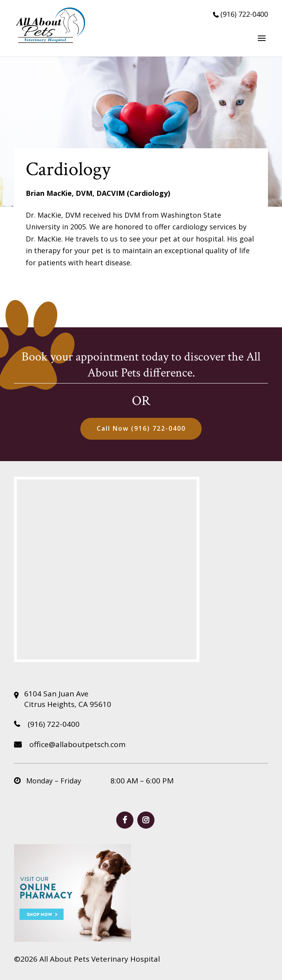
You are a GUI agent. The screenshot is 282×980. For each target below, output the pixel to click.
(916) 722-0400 (240, 14)
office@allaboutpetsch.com (70, 744)
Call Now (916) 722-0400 (141, 428)
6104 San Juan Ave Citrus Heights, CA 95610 (68, 699)
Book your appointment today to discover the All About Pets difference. (141, 365)
